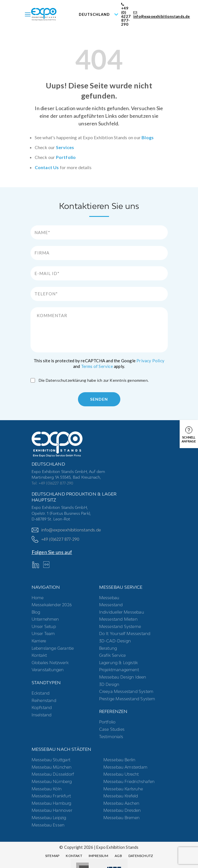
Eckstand (41, 693)
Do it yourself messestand (125, 633)
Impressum (98, 856)
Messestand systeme (120, 626)
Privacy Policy (150, 361)
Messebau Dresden (122, 810)
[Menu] (28, 14)
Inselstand (42, 715)
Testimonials (111, 737)
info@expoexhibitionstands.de (162, 15)
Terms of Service (97, 366)
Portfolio (66, 157)
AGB (118, 856)
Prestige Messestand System (127, 699)
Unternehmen (45, 619)
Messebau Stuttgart (51, 760)
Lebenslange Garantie (53, 648)
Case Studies (112, 729)
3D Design (109, 684)
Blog (36, 612)
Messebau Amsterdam (126, 767)
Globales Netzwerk (50, 663)
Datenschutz (141, 856)
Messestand (111, 605)
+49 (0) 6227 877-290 (126, 15)
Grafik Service (113, 655)
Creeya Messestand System (126, 691)
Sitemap (52, 856)
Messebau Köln (47, 789)
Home (38, 598)
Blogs (148, 137)
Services (65, 147)
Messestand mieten (118, 619)
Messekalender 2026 (52, 605)
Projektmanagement (119, 670)
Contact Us (47, 167)
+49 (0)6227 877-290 (56, 539)
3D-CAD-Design (115, 641)
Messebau (109, 598)
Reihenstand (44, 700)
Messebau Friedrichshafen (129, 781)
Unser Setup (44, 626)
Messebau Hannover (52, 810)
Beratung (108, 648)
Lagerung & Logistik (119, 663)
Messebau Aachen (121, 803)
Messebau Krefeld (121, 796)
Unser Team (43, 633)
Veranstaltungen (48, 670)
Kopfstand (42, 707)
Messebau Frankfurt (51, 796)
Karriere (39, 641)
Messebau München (52, 767)
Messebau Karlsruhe (123, 789)
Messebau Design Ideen (123, 677)
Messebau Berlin (119, 760)
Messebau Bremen (122, 818)
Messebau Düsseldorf (53, 774)
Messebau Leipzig (49, 818)
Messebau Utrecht (121, 774)
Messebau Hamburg (52, 803)
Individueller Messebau (122, 612)
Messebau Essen (48, 825)
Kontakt (39, 655)
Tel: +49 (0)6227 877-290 (53, 483)
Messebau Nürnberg (52, 781)
